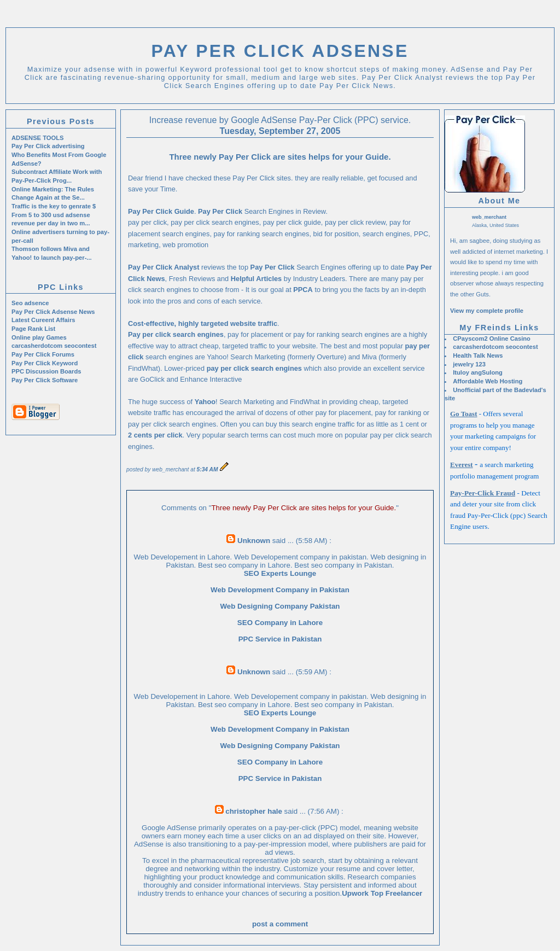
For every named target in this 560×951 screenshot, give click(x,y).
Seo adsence (30, 303)
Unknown (254, 541)
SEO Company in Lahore (280, 623)
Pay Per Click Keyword (45, 363)
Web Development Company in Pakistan (280, 590)
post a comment (280, 924)
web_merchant (489, 217)
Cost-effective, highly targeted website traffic (203, 323)
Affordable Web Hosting (488, 381)
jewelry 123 (469, 364)
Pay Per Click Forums (43, 354)
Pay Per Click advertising (48, 146)
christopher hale (254, 811)
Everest (462, 465)
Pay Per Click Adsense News (53, 312)
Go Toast (464, 414)
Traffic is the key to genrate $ (54, 206)
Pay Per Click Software (45, 380)
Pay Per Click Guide (161, 211)
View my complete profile (487, 311)
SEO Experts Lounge (280, 573)
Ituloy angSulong (478, 372)
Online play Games (39, 337)
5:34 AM (208, 469)
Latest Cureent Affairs (43, 320)
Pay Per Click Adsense (280, 51)
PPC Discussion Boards (46, 371)
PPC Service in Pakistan (280, 639)
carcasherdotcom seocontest (495, 347)
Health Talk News (478, 355)
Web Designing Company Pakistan (280, 606)
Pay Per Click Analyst (164, 267)
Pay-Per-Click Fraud (483, 493)
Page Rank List (33, 329)
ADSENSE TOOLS (38, 138)
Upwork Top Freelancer (382, 893)
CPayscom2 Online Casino (492, 339)
